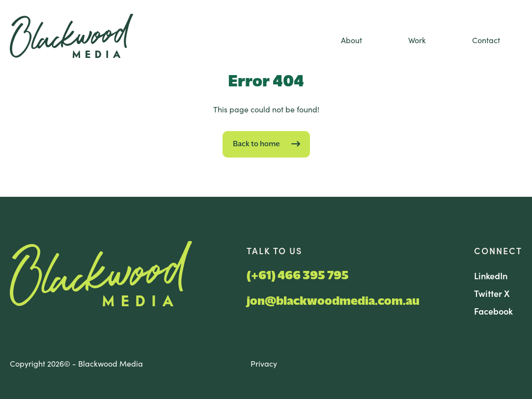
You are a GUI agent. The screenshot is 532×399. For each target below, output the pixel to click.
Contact (486, 40)
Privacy (264, 363)
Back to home (256, 144)
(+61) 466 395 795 (298, 276)
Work (417, 40)
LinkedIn (491, 276)
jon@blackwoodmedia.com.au (333, 302)
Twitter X (492, 293)
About (351, 40)
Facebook (493, 311)
